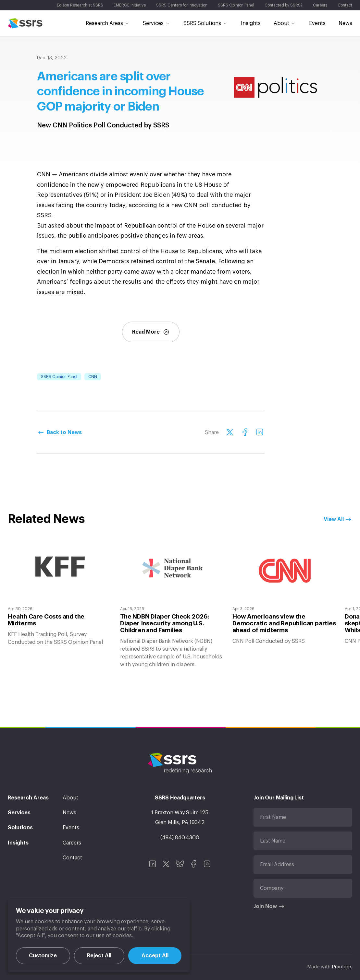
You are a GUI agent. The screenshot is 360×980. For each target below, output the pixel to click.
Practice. (342, 967)
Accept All (155, 956)
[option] (60, 594)
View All (334, 519)
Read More (151, 332)
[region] (99, 936)
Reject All (99, 956)
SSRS (25, 23)
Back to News (64, 432)
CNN (93, 377)
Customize (43, 956)
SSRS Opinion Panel (59, 377)
